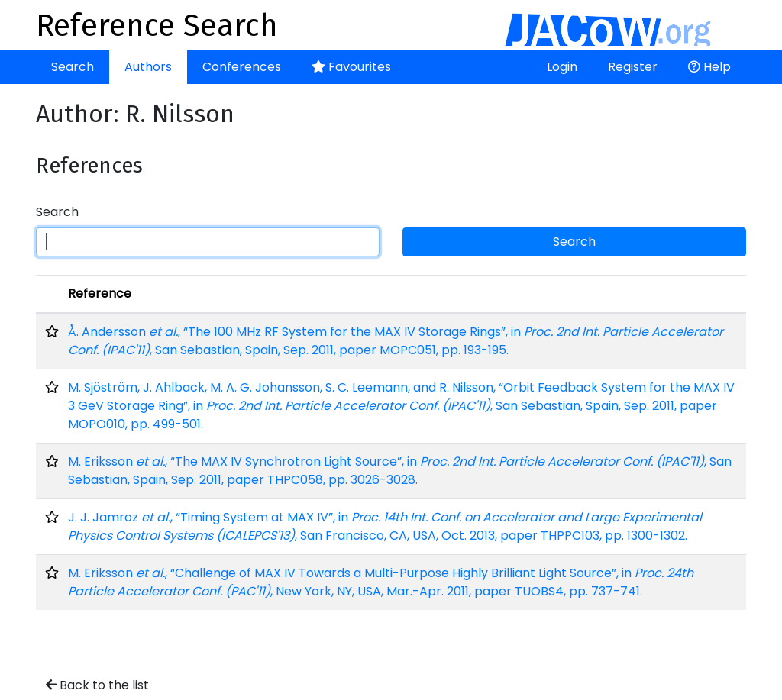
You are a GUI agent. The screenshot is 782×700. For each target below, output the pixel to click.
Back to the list (97, 685)
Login (562, 67)
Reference (100, 294)
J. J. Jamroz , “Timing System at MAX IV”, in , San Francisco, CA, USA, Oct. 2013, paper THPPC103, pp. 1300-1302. (385, 526)
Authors (148, 67)
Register (633, 67)
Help (709, 67)
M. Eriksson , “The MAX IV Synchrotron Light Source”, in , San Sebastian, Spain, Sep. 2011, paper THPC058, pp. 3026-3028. (400, 471)
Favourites (351, 67)
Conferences (242, 67)
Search (73, 67)
